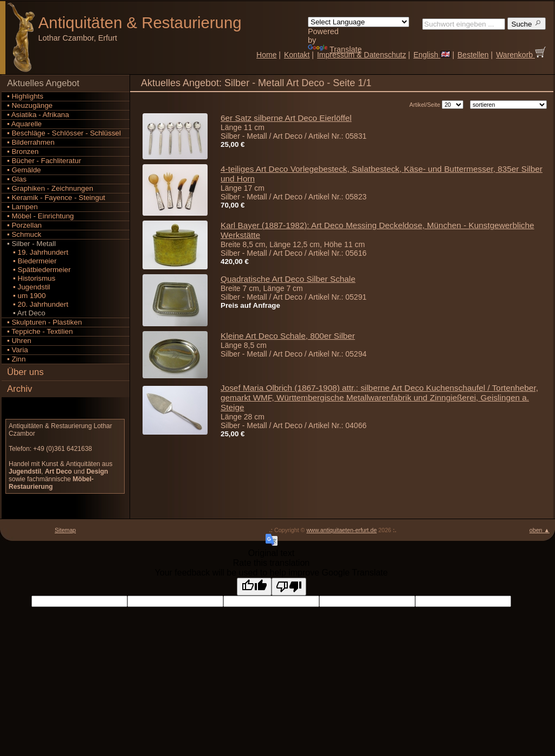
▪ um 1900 (26, 296)
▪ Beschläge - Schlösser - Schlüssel (64, 133)
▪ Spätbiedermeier (39, 270)
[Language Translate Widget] (359, 22)
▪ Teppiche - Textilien (40, 331)
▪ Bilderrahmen (31, 142)
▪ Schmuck (24, 234)
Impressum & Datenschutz (362, 55)
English (432, 55)
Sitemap (65, 530)
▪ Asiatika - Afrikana (38, 115)
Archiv (20, 389)
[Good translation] (254, 587)
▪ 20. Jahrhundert (38, 304)
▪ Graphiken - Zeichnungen (50, 188)
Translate (335, 49)
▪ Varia (18, 350)
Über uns (25, 372)
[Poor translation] (289, 587)
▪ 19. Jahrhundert (38, 252)
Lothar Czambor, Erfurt (78, 38)
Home (266, 55)
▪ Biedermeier (32, 261)
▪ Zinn (16, 359)
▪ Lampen (22, 207)
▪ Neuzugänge (30, 105)
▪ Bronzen (23, 151)
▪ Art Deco (26, 313)
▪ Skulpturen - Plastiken (44, 322)
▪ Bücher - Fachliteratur (44, 161)
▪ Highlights (25, 96)
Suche (527, 24)
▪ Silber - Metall (31, 244)
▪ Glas (17, 179)
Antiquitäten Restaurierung (140, 22)
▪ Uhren (19, 341)
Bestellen (473, 55)
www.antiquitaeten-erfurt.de (341, 530)
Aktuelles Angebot (43, 83)
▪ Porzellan (24, 225)
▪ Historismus (31, 278)
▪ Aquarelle (24, 124)
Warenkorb (521, 55)
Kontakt (297, 55)
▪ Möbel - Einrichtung (40, 216)
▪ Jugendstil (29, 287)
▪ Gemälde (24, 170)
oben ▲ (540, 530)
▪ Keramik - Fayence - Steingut (56, 198)
